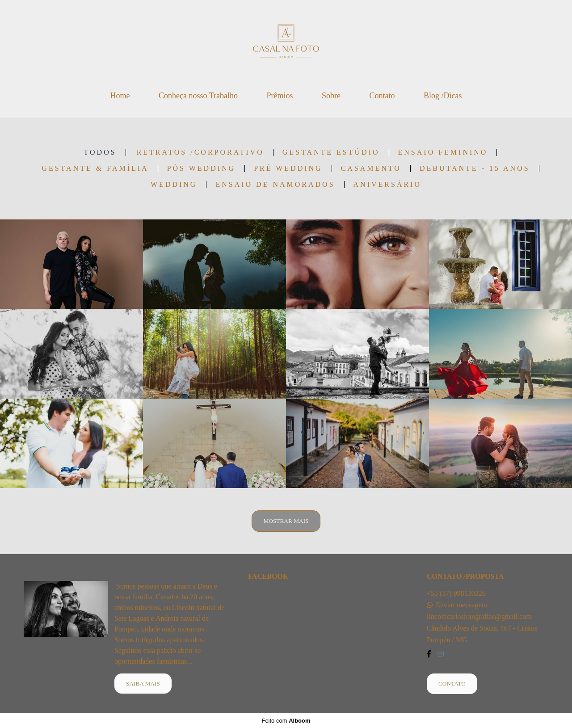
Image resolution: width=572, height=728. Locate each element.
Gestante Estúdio (331, 152)
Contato (382, 96)
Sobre (331, 96)
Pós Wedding (201, 168)
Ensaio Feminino (443, 152)
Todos (100, 152)
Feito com (286, 721)
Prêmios (280, 96)
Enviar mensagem (461, 605)
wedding (174, 185)
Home (120, 96)
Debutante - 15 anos (475, 168)
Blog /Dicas (443, 96)
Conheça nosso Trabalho (198, 96)
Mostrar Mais (286, 521)
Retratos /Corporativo (200, 152)
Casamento (371, 168)
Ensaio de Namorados (275, 185)
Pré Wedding (288, 168)
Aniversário (387, 185)
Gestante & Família (95, 168)
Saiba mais (143, 684)
